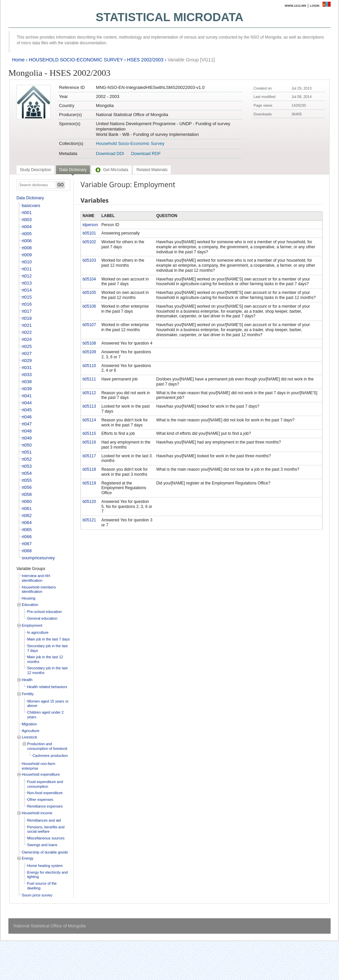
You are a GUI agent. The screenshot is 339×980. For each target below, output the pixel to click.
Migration (29, 724)
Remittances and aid (44, 820)
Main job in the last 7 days (49, 639)
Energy (28, 858)
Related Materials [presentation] (152, 170)
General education (42, 618)
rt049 (27, 438)
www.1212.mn (295, 6)
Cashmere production (50, 756)
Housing (29, 598)
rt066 (27, 537)
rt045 (27, 410)
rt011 (27, 269)
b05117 (89, 456)
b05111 (89, 379)
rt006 (27, 241)
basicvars (31, 205)
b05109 (89, 352)
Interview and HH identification (36, 578)
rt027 (27, 353)
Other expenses (40, 800)
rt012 (27, 276)
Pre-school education (44, 612)
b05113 (89, 406)
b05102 (89, 242)
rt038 (27, 382)
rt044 (27, 403)
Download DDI (110, 153)
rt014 (27, 290)
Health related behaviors (47, 687)
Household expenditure (41, 774)
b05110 (89, 366)
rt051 (27, 452)
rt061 (27, 508)
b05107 (89, 325)
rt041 (27, 396)
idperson (90, 225)
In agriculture (38, 632)
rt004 (27, 227)
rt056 (27, 487)
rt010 (27, 262)
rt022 (27, 332)
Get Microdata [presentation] (111, 170)
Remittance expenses (45, 806)
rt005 (27, 234)
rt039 (27, 389)
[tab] (35, 170)
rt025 (27, 346)
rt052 (27, 459)
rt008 (27, 248)
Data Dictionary (30, 198)
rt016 (27, 304)
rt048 (27, 431)
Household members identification (39, 589)
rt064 (27, 523)
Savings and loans (42, 845)
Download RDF (146, 153)
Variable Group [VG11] (191, 60)
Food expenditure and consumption (45, 784)
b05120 (89, 502)
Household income (37, 813)
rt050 (27, 445)
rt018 (27, 318)
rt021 (27, 325)
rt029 (27, 360)
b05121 (89, 520)
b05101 (89, 233)
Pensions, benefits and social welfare (46, 829)
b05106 (89, 306)
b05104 (89, 279)
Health (27, 680)
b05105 (89, 293)
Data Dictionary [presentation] (73, 170)
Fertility (28, 694)
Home (18, 60)
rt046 (27, 417)
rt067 (27, 544)
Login (315, 6)
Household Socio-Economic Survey (130, 143)
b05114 (89, 420)
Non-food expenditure (45, 793)
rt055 (27, 480)
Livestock (30, 737)
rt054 (27, 473)
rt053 (27, 466)
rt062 (27, 515)
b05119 (89, 483)
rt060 (27, 501)
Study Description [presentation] (35, 170)
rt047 (27, 424)
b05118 (89, 469)
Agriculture (31, 731)
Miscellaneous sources (46, 838)
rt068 (27, 551)
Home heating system (45, 866)
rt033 (27, 375)
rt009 (27, 255)
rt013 (27, 283)
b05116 (89, 442)
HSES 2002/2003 (145, 60)
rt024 (27, 339)
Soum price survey (37, 895)
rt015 (27, 297)
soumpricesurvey (38, 558)
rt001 (27, 213)
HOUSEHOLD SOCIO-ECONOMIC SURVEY (76, 60)
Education (30, 605)
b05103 (89, 260)
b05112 (89, 393)
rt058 (27, 494)
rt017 (27, 311)
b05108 (89, 343)
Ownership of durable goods (45, 852)
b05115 (89, 433)
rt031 (27, 368)
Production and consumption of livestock (47, 746)
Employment (32, 625)
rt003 (27, 220)
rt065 (27, 530)
